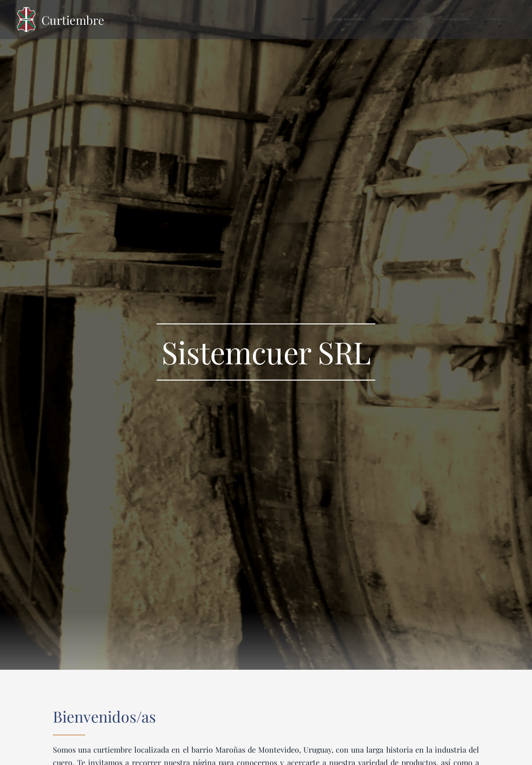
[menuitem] (442, 20)
